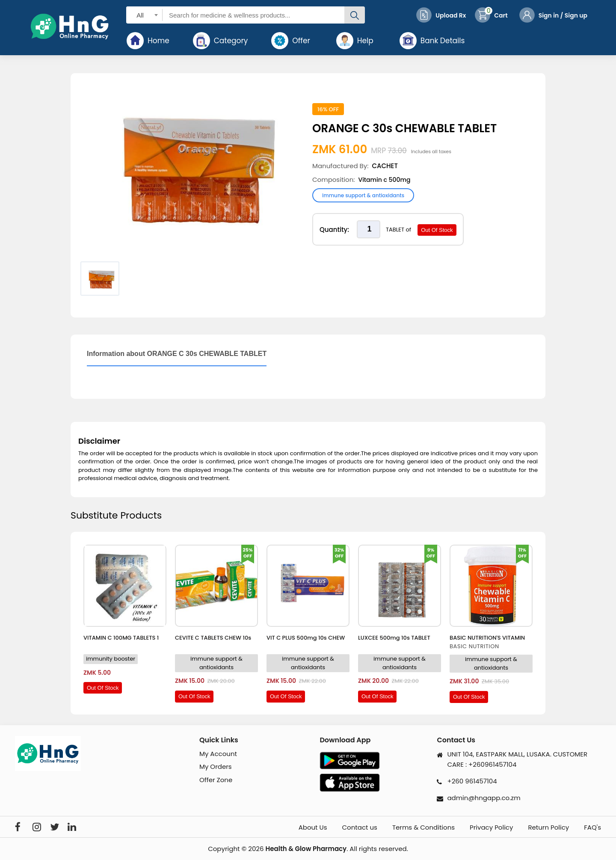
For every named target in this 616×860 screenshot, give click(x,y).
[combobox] (144, 15)
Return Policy (548, 827)
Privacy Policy (491, 827)
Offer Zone (216, 780)
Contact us (360, 827)
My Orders (216, 767)
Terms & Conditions (423, 827)
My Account (218, 754)
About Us (313, 827)
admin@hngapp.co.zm (484, 798)
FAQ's (592, 827)
